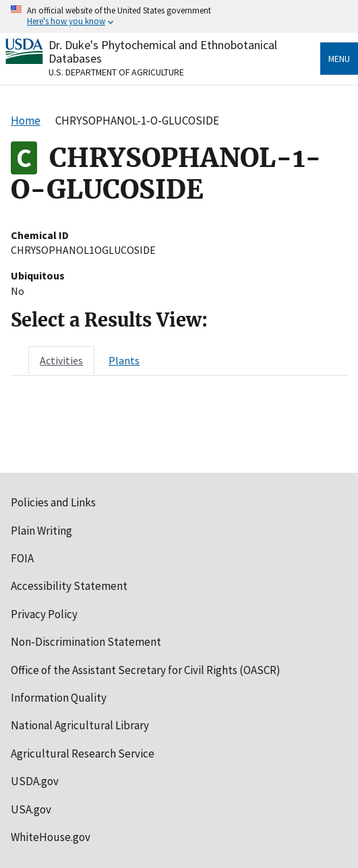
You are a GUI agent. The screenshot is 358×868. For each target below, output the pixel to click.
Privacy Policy (44, 614)
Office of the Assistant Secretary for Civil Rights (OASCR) (146, 670)
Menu (339, 59)
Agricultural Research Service (83, 754)
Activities (61, 360)
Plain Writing (41, 531)
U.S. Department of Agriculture (116, 72)
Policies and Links (53, 502)
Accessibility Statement (69, 586)
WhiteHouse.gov (51, 837)
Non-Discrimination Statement (86, 642)
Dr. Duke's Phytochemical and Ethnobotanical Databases (163, 52)
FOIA (22, 558)
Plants (124, 360)
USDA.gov (35, 781)
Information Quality (59, 698)
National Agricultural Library (80, 725)
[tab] (61, 360)
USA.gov (31, 809)
